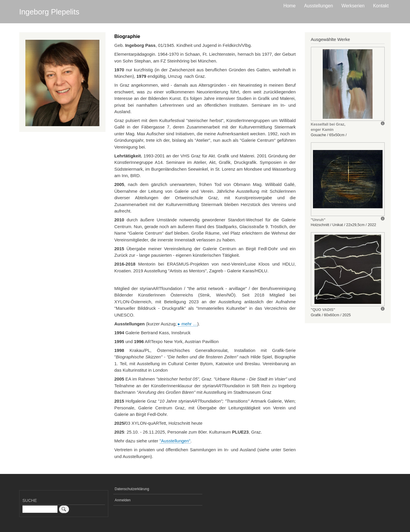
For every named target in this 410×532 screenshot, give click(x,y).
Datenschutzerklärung (132, 489)
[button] (348, 84)
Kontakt (381, 6)
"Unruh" (318, 220)
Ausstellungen (319, 6)
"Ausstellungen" (175, 441)
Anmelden (123, 500)
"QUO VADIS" (323, 310)
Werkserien (353, 6)
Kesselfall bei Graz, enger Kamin (328, 127)
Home (290, 6)
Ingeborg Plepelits (49, 12)
